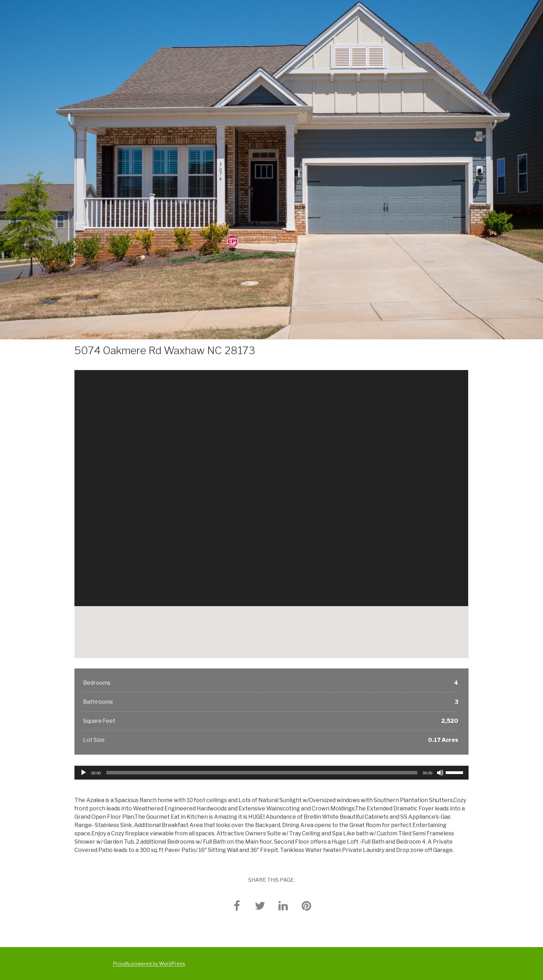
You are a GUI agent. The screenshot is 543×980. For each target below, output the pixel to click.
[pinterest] (306, 905)
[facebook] (237, 905)
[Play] (83, 773)
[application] (271, 773)
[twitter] (260, 905)
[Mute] (440, 773)
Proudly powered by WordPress (149, 964)
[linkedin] (283, 905)
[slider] (262, 773)
